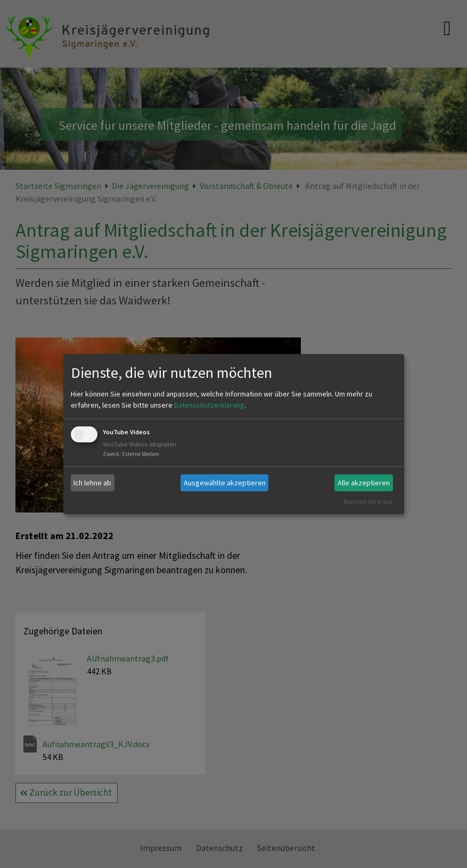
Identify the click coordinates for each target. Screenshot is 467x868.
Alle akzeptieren (364, 483)
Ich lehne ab (92, 483)
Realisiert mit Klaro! (368, 502)
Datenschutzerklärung (209, 406)
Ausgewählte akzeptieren (225, 483)
